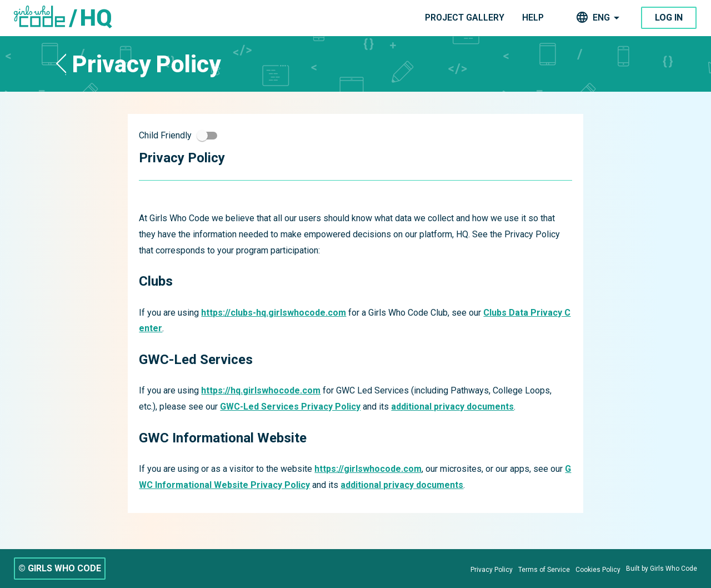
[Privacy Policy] (492, 570)
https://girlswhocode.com (368, 469)
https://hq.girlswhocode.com (261, 390)
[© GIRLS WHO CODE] (60, 569)
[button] (61, 64)
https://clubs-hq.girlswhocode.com (274, 313)
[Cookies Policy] (598, 570)
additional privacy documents (452, 407)
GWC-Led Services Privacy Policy (290, 407)
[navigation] (465, 18)
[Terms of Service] (544, 570)
